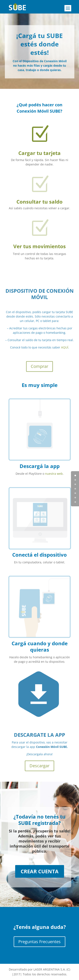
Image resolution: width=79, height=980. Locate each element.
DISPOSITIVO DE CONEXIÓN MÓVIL (40, 298)
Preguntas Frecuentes (39, 942)
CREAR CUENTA (40, 871)
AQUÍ (65, 352)
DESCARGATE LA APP (39, 737)
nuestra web (54, 474)
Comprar (39, 371)
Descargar (39, 768)
